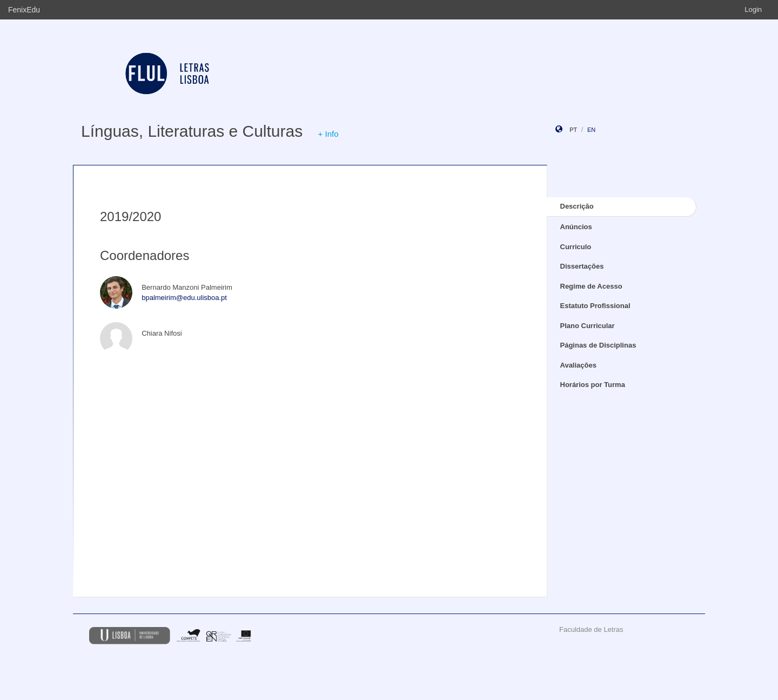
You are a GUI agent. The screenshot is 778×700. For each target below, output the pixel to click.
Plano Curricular (588, 326)
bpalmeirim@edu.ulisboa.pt (184, 298)
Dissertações (582, 266)
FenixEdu (24, 10)
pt (573, 130)
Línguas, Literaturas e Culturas (192, 131)
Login (753, 9)
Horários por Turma (593, 385)
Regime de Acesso (591, 286)
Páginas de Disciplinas (598, 345)
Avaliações (578, 365)
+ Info (328, 134)
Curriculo (576, 247)
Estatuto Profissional (595, 306)
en (591, 130)
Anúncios (576, 227)
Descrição (577, 206)
